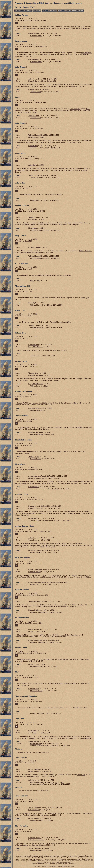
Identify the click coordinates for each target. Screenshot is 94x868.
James (34, 769)
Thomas (35, 217)
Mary (33, 137)
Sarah (77, 85)
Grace (33, 219)
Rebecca (78, 482)
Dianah (35, 483)
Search (60, 11)
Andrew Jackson (37, 476)
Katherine (41, 815)
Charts (44, 11)
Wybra (75, 27)
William (87, 53)
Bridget (36, 347)
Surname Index (27, 11)
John (34, 79)
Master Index (37, 11)
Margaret (36, 744)
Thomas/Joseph (38, 601)
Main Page (18, 11)
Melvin (74, 512)
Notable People (52, 11)
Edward (34, 345)
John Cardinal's (45, 866)
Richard (29, 225)
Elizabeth (36, 375)
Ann (32, 733)
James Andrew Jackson (41, 489)
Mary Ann (36, 478)
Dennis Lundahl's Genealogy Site (73, 11)
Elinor (33, 81)
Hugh (32, 731)
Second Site (51, 866)
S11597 (22, 752)
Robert (37, 545)
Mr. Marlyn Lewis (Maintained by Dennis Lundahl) (53, 864)
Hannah (36, 36)
